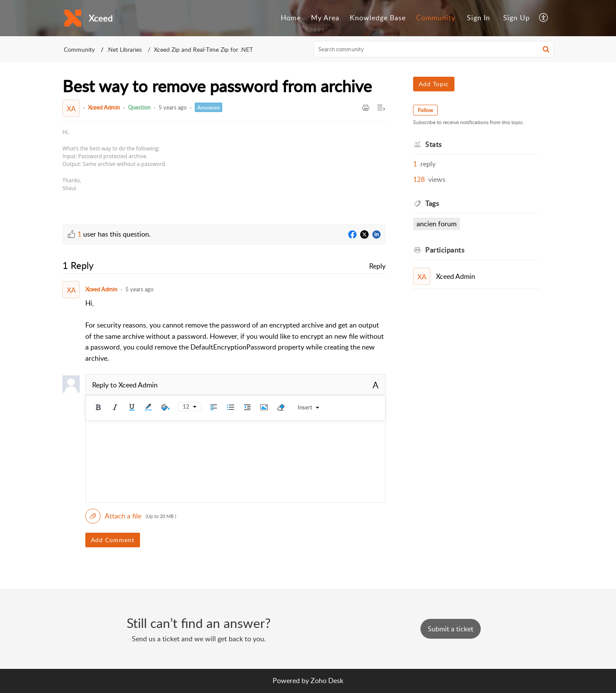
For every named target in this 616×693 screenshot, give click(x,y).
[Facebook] (352, 235)
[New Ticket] (451, 629)
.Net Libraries (124, 49)
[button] (544, 18)
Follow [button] (425, 110)
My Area (325, 18)
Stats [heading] (434, 144)
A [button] (376, 385)
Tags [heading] (432, 203)
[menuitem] (291, 18)
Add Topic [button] (434, 84)
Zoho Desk (327, 681)
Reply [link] (377, 266)
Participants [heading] (445, 250)
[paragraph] (114, 160)
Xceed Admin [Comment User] (101, 289)
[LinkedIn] (376, 235)
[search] (434, 49)
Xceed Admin (104, 107)
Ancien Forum (437, 224)
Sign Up (516, 18)
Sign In (479, 18)
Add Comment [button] (113, 540)
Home (291, 18)
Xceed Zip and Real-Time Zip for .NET (203, 49)
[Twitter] (364, 235)
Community (436, 18)
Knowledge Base (378, 18)
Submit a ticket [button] (451, 629)
